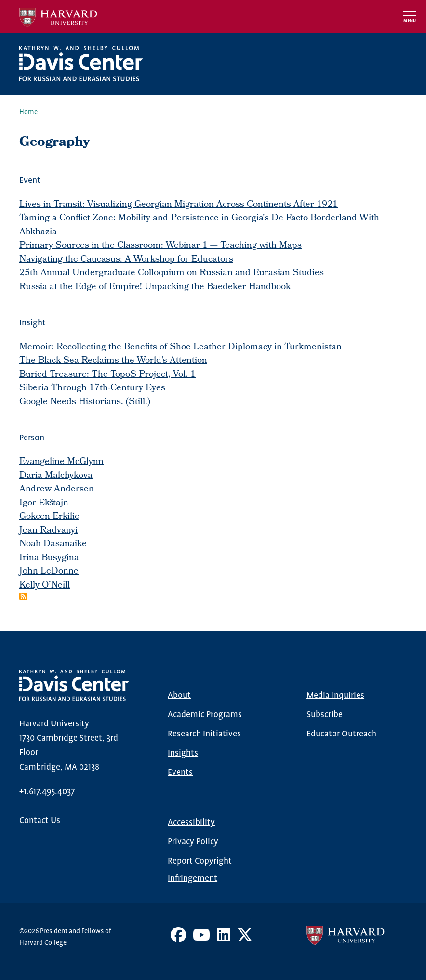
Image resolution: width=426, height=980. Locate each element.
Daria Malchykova (56, 476)
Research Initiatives (204, 734)
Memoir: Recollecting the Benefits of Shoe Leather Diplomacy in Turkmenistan (180, 348)
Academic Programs (205, 715)
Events (180, 773)
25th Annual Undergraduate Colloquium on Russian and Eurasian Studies (172, 273)
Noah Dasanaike (53, 544)
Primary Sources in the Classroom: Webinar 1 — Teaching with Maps (160, 246)
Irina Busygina (49, 558)
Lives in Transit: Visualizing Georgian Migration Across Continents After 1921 (179, 205)
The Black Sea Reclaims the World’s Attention (113, 361)
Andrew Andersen (57, 490)
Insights (183, 753)
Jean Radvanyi (48, 531)
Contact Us (40, 821)
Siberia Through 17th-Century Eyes (92, 388)
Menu (410, 21)
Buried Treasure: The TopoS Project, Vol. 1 (107, 375)
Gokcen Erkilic (49, 517)
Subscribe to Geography (23, 596)
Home (28, 112)
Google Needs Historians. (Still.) (85, 402)
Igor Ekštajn (44, 503)
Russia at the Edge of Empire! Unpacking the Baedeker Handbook (155, 287)
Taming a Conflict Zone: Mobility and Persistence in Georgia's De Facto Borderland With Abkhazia (199, 226)
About (179, 696)
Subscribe (325, 715)
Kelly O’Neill (45, 586)
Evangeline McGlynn (61, 462)
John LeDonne (49, 572)
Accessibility (191, 823)
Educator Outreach (341, 734)
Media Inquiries (335, 696)
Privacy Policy (193, 842)
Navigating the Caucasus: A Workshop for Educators (126, 260)
